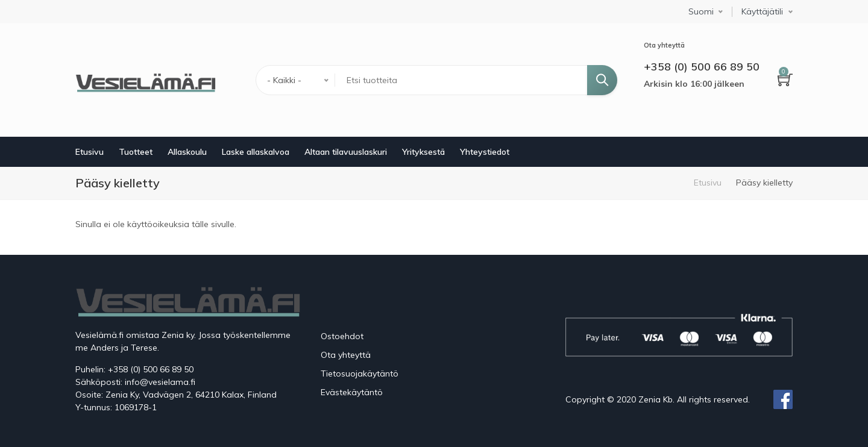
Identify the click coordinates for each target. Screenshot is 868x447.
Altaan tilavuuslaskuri (346, 152)
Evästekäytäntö (352, 392)
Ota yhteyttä (346, 355)
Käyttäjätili (762, 12)
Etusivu (90, 152)
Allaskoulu (187, 152)
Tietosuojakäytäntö (360, 374)
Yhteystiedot (485, 152)
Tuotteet (136, 152)
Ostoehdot (342, 336)
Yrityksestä (423, 152)
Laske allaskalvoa (256, 152)
